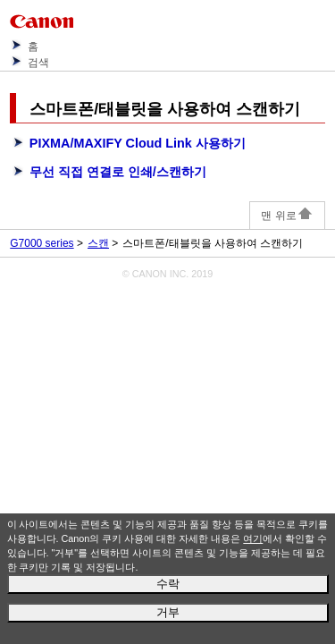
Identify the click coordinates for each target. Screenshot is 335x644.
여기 (253, 538)
